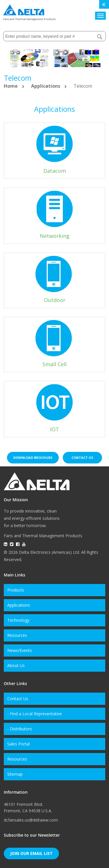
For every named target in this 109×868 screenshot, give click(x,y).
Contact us (82, 458)
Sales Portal (18, 744)
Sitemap (15, 774)
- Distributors (20, 729)
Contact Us (18, 699)
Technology (18, 620)
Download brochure (33, 458)
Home (11, 86)
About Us (16, 665)
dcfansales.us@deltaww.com (31, 820)
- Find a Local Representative (35, 714)
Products (16, 590)
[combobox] (54, 36)
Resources (17, 635)
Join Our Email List (31, 853)
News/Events (20, 650)
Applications (46, 86)
